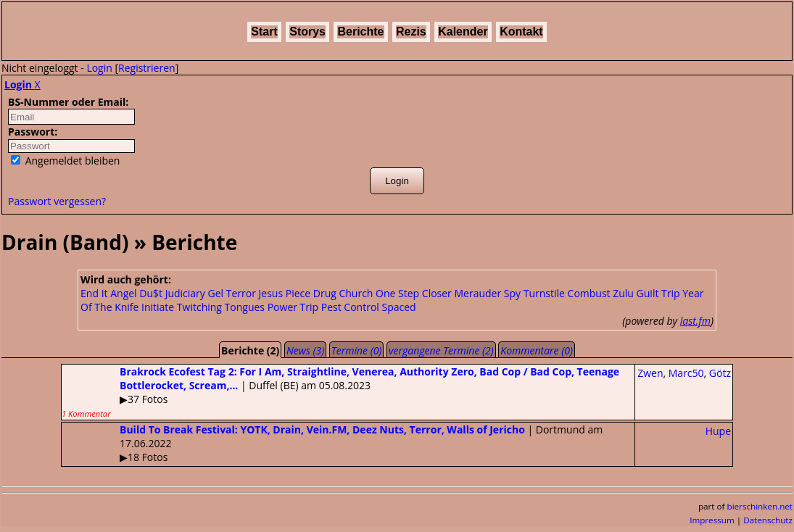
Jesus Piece (285, 293)
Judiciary (185, 293)
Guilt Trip (658, 293)
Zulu (623, 293)
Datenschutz (768, 520)
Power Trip (293, 307)
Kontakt (521, 32)
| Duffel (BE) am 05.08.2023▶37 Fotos (340, 392)
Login (99, 68)
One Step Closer (414, 293)
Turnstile (544, 293)
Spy (512, 293)
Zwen (650, 373)
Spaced (399, 307)
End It (94, 293)
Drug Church (343, 293)
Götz (720, 373)
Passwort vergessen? (57, 201)
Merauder (477, 293)
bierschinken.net (760, 506)
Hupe (718, 431)
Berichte (360, 32)
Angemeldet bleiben (65, 161)
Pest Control (350, 307)
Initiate (158, 307)
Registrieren (147, 68)
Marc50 (686, 373)
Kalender (463, 32)
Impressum (712, 520)
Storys (307, 32)
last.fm (695, 321)
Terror (241, 293)
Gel (216, 293)
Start (264, 32)
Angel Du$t (136, 293)
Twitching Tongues (221, 307)
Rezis (411, 32)
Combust (589, 293)
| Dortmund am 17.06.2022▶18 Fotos (332, 443)
